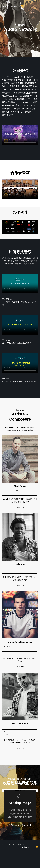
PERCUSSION (19, 494)
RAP (4, 572)
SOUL (5, 731)
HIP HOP (5, 569)
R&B (4, 728)
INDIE (5, 653)
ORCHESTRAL (19, 491)
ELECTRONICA (7, 650)
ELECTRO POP (7, 647)
